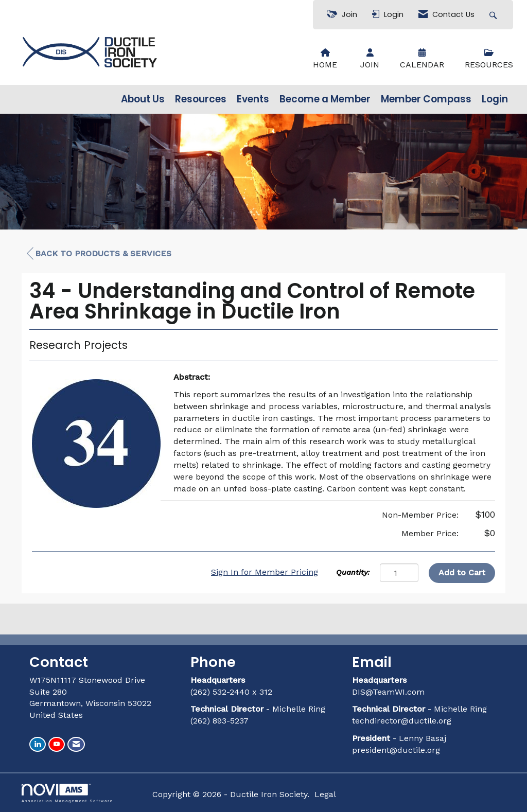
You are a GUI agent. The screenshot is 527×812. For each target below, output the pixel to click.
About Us (143, 99)
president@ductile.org (396, 750)
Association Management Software (67, 793)
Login (495, 99)
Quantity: (353, 572)
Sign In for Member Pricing (265, 572)
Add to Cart (462, 572)
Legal (325, 794)
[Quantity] (399, 573)
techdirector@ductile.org (402, 721)
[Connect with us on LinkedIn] (38, 744)
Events (253, 99)
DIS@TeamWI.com (390, 692)
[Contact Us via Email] (76, 744)
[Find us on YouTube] (57, 744)
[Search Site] (494, 15)
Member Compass (426, 99)
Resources (201, 99)
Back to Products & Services (99, 254)
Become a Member (325, 99)
